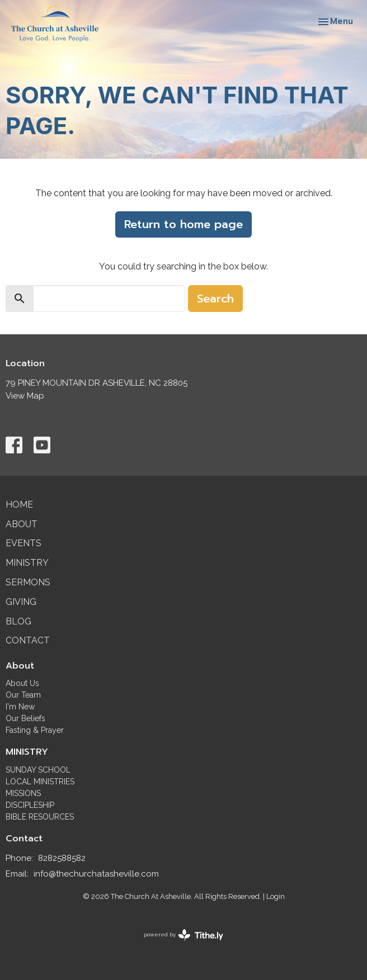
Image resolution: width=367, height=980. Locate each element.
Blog (18, 621)
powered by (183, 935)
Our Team (23, 695)
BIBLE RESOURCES (40, 817)
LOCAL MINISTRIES (40, 782)
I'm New (20, 707)
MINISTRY (27, 752)
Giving (21, 602)
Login (276, 896)
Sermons (28, 582)
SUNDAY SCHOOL (38, 770)
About (22, 524)
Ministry (27, 563)
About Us (22, 683)
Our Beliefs (25, 718)
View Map (25, 396)
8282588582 (62, 858)
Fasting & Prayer (35, 730)
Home (19, 505)
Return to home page (183, 224)
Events (23, 543)
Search (215, 299)
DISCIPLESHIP (30, 805)
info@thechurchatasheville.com (96, 874)
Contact (28, 640)
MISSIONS (23, 793)
